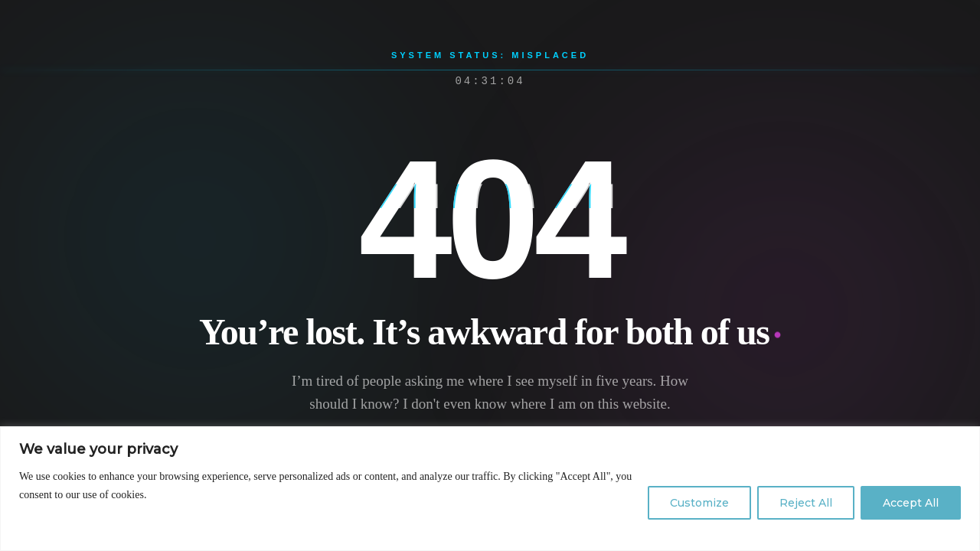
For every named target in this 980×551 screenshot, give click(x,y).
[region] (490, 489)
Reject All (806, 503)
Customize (699, 503)
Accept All (911, 503)
